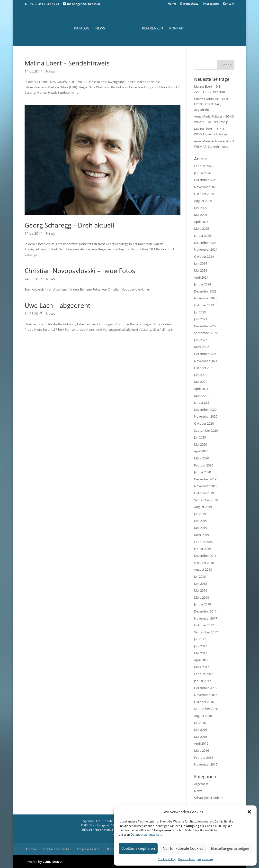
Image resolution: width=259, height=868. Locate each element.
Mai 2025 (201, 215)
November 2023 (206, 298)
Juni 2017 (201, 646)
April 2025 (201, 222)
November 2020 (206, 416)
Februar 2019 (204, 542)
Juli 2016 (200, 723)
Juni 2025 (201, 208)
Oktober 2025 (204, 194)
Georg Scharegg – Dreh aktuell (69, 225)
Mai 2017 (201, 653)
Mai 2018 (201, 590)
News (100, 28)
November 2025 (206, 187)
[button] (249, 812)
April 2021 (201, 389)
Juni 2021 (201, 375)
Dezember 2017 (205, 611)
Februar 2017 (204, 674)
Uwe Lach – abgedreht (57, 305)
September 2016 (206, 709)
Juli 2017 (200, 639)
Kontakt (229, 4)
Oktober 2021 (204, 368)
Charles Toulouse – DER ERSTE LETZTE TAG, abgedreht (211, 104)
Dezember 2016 (205, 688)
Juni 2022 (201, 340)
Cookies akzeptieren (138, 848)
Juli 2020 (200, 437)
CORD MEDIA (53, 862)
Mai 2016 (201, 737)
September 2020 (206, 430)
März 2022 (201, 347)
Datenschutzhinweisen (146, 835)
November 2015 (206, 764)
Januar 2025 (202, 236)
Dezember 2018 (205, 556)
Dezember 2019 (205, 479)
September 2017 (206, 632)
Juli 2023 (200, 312)
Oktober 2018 (204, 563)
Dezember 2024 (205, 243)
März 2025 (201, 228)
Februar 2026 (204, 166)
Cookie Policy (167, 859)
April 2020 (201, 451)
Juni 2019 (201, 521)
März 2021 (201, 396)
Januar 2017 (202, 681)
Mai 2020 (201, 444)
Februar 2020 (204, 465)
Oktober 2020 (204, 423)
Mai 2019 (201, 528)
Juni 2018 (201, 584)
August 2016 (203, 716)
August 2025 (203, 201)
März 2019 (201, 535)
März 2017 (201, 667)
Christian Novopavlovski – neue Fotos (80, 271)
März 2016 (201, 750)
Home (172, 4)
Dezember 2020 (205, 410)
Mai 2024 (201, 270)
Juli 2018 (200, 576)
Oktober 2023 (204, 305)
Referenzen (153, 28)
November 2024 (206, 249)
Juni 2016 (201, 730)
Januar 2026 (202, 173)
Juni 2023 (201, 319)
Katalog (82, 28)
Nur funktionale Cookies (183, 848)
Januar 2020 (202, 472)
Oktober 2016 (204, 702)
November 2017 (206, 618)
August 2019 (203, 507)
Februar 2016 (204, 758)
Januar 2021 (202, 402)
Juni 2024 (201, 263)
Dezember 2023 (205, 291)
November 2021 (206, 361)
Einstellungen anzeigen (230, 848)
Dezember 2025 (205, 180)
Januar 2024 (202, 284)
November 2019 (206, 486)
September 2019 (206, 500)
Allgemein (201, 784)
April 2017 (201, 660)
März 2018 (201, 597)
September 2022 (206, 333)
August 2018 (203, 569)
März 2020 (201, 458)
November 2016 (206, 695)
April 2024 (201, 277)
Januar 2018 (202, 604)
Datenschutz (187, 859)
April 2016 (201, 743)
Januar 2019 (202, 549)
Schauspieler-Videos (209, 798)
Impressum (205, 859)
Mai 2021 (201, 382)
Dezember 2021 (205, 354)
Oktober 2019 (204, 493)
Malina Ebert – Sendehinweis (67, 63)
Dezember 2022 (205, 326)
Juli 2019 (200, 514)
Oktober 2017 (204, 625)
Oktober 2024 (204, 256)
